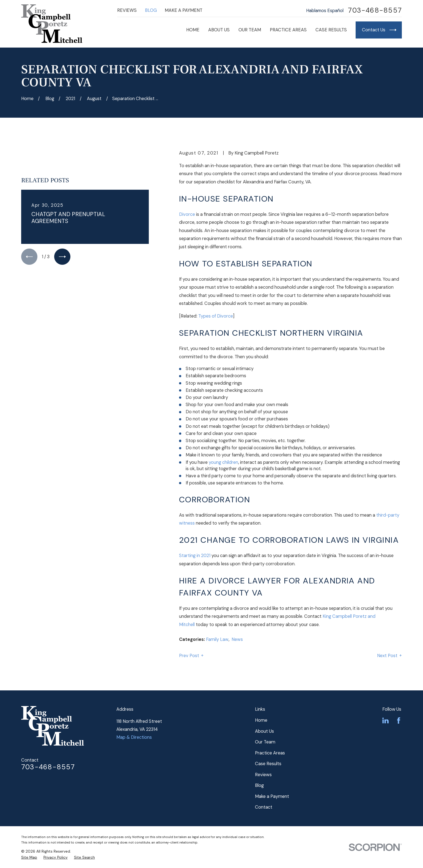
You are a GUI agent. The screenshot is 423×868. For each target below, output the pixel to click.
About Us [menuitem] (219, 30)
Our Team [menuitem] (250, 30)
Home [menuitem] (193, 30)
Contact (264, 807)
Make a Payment (184, 10)
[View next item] (62, 257)
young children (223, 462)
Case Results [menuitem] (331, 30)
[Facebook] (399, 720)
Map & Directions (134, 737)
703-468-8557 (375, 11)
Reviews (127, 10)
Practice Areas (270, 753)
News (237, 639)
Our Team (265, 742)
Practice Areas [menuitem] (288, 30)
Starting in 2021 (195, 556)
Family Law (217, 639)
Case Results (268, 764)
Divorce (187, 214)
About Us (264, 731)
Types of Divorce (216, 316)
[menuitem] (29, 857)
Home (261, 720)
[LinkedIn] (385, 720)
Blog (151, 10)
